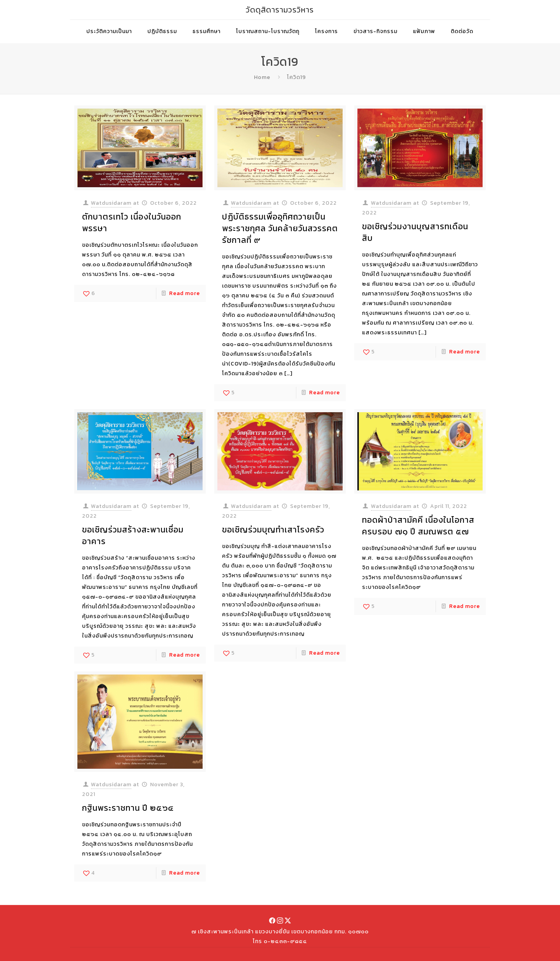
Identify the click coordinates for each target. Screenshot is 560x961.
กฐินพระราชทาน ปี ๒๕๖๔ (128, 808)
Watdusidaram (111, 203)
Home (262, 77)
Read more (185, 293)
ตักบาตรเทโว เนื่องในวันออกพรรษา (132, 222)
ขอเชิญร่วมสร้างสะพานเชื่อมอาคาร (133, 535)
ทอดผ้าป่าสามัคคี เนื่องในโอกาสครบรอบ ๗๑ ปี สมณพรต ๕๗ (418, 526)
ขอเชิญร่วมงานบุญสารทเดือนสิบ (415, 232)
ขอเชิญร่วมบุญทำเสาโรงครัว (273, 530)
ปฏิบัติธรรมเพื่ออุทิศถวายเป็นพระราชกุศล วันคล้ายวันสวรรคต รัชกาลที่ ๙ (280, 228)
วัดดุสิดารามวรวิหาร (280, 10)
